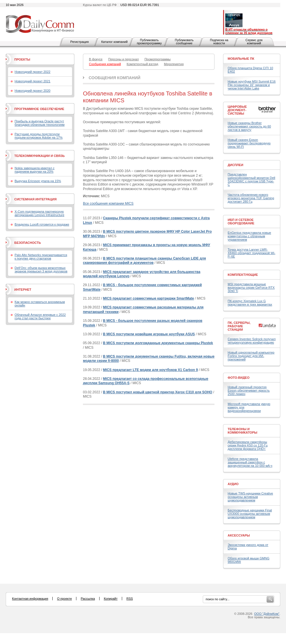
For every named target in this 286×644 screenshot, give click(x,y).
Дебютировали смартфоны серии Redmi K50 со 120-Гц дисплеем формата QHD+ (248, 445)
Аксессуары (239, 535)
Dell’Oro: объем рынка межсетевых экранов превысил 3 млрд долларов (41, 270)
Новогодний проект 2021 (32, 81)
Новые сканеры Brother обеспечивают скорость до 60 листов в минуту (249, 126)
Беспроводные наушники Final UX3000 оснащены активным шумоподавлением (250, 514)
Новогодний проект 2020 (32, 91)
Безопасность (28, 243)
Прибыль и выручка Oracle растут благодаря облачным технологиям (40, 123)
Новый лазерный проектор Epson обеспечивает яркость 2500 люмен (249, 390)
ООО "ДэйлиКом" (267, 614)
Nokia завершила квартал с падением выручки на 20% (34, 170)
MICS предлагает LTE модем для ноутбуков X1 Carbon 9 (150, 370)
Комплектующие (243, 275)
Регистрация (80, 42)
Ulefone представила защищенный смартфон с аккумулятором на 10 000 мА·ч (250, 462)
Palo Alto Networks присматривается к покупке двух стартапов (41, 257)
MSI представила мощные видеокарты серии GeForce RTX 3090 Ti (251, 288)
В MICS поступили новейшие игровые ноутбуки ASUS (149, 334)
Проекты (22, 59)
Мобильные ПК (241, 59)
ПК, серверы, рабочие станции (239, 326)
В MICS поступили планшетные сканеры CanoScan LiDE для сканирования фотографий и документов (144, 261)
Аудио (233, 484)
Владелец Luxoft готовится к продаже (42, 224)
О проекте (64, 599)
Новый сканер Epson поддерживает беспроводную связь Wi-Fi (249, 143)
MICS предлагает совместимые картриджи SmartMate (148, 298)
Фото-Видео (239, 378)
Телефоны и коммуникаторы (243, 431)
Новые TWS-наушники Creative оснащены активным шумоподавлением (250, 497)
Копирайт (111, 599)
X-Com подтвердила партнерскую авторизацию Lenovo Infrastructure (39, 213)
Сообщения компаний (115, 78)
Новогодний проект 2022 (32, 72)
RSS (130, 599)
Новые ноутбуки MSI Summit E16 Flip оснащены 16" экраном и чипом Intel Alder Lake (252, 85)
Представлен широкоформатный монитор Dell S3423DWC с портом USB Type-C (251, 180)
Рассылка (88, 599)
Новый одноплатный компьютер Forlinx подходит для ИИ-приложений (251, 356)
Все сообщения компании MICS (108, 204)
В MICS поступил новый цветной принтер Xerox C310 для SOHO (158, 392)
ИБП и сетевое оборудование (241, 222)
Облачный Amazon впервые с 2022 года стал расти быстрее (40, 316)
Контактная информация (30, 599)
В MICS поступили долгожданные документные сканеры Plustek (158, 343)
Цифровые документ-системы (237, 110)
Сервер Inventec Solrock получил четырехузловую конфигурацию (252, 341)
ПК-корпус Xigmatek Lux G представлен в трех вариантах (250, 303)
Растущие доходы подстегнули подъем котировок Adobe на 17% (39, 136)
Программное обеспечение (39, 109)
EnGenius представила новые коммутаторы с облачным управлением (249, 236)
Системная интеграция (35, 199)
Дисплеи (236, 165)
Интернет (23, 290)
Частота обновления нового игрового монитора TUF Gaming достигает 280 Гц (251, 198)
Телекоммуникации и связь (39, 156)
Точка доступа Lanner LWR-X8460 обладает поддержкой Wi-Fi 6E (252, 253)
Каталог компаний (114, 42)
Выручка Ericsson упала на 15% (38, 181)
